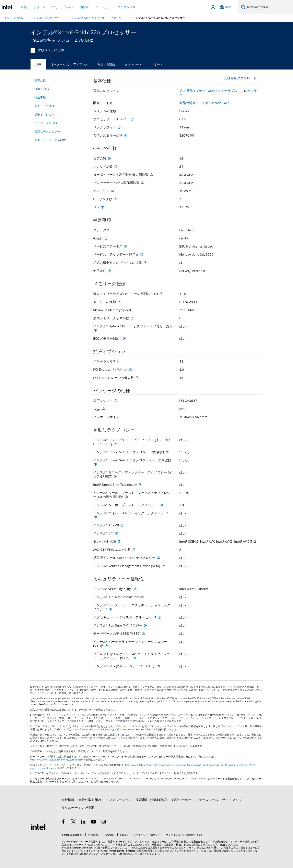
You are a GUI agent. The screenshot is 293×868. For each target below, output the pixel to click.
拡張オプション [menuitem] (44, 114)
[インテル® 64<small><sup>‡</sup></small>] (117, 533)
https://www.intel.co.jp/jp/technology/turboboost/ (56, 760)
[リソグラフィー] (119, 127)
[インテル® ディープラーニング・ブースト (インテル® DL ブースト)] (115, 444)
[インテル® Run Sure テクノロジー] (145, 625)
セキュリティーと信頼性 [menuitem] (50, 140)
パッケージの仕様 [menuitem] (46, 123)
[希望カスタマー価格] (126, 135)
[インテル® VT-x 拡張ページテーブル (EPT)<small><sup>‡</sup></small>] (158, 666)
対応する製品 (106, 64)
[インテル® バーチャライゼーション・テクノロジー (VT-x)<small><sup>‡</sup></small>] (106, 646)
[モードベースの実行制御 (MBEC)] (143, 634)
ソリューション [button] (63, 7)
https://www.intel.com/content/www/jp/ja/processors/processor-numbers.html (115, 729)
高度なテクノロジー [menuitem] (47, 131)
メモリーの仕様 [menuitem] (44, 106)
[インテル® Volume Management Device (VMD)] (163, 566)
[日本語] (226, 7)
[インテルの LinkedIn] (83, 822)
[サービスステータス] (126, 246)
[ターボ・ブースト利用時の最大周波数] (152, 175)
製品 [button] (24, 7)
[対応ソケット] (116, 401)
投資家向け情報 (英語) (152, 800)
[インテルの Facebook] (63, 822)
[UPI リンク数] (115, 199)
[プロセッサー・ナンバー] (132, 119)
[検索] (243, 7)
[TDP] (103, 207)
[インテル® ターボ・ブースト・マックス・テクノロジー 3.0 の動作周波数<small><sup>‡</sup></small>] (126, 497)
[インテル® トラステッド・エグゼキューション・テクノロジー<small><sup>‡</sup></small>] (110, 609)
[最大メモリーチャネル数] (132, 318)
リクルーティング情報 (78, 808)
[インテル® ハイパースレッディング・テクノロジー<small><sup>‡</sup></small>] (95, 517)
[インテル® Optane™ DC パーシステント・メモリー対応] (95, 330)
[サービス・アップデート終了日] (142, 255)
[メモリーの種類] (119, 302)
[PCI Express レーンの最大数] (137, 378)
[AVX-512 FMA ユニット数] (134, 550)
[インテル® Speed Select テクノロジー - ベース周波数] (95, 464)
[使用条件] (109, 271)
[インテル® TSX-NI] (122, 525)
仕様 (38, 64)
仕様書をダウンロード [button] (242, 78)
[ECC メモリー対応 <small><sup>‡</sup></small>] (124, 338)
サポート (157, 64)
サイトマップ (232, 800)
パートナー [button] (103, 7)
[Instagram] (104, 822)
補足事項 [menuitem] (40, 97)
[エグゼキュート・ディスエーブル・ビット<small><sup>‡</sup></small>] (159, 617)
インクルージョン (118, 800)
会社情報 (68, 800)
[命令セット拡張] (119, 542)
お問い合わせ (181, 800)
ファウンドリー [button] (128, 7)
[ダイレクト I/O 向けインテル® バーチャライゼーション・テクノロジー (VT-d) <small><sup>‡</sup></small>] (134, 658)
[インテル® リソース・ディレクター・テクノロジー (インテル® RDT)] (115, 476)
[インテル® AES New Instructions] (143, 597)
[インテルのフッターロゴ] (39, 827)
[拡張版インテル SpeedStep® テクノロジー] (159, 558)
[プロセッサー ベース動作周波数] (143, 183)
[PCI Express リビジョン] (130, 370)
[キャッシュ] (113, 191)
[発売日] (106, 238)
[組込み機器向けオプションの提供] (145, 263)
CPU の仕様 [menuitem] (42, 89)
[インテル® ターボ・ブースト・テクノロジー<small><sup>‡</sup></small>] (161, 505)
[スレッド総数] (116, 167)
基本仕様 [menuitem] (40, 80)
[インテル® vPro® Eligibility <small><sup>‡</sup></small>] (136, 589)
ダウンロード (133, 64)
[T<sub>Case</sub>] (104, 409)
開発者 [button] (85, 7)
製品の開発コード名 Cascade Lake (204, 103)
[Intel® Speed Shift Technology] (140, 485)
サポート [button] (39, 7)
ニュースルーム (207, 800)
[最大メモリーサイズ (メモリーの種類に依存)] (161, 294)
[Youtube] (94, 822)
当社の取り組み (90, 800)
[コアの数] (109, 158)
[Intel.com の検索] (269, 7)
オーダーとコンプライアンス (69, 64)
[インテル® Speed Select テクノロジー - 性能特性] (168, 452)
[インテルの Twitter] (73, 822)
